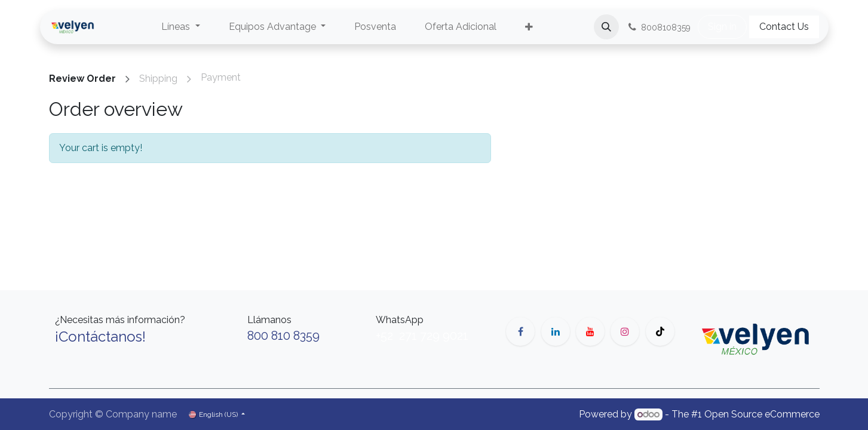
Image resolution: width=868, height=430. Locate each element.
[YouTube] (590, 331)
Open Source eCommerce (762, 414)
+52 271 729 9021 (422, 336)
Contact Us (784, 27)
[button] (606, 27)
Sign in (722, 27)
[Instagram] (625, 331)
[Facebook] (520, 331)
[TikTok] (660, 331)
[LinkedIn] (556, 331)
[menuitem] (180, 27)
